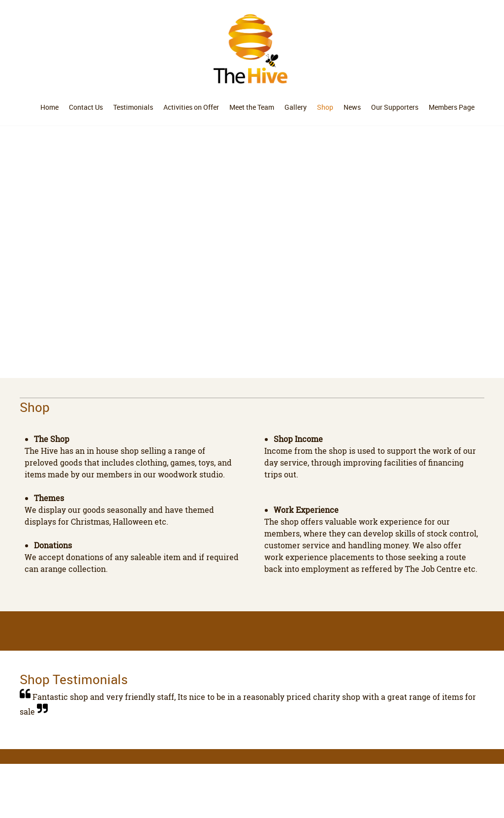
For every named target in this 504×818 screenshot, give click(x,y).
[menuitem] (49, 107)
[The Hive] (252, 47)
